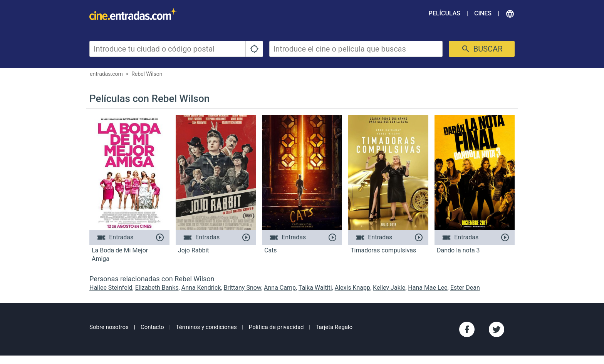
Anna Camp (280, 288)
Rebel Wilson (147, 74)
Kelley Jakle (389, 288)
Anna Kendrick (201, 288)
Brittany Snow (242, 288)
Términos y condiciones (206, 327)
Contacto (152, 327)
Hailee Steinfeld (111, 288)
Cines (483, 13)
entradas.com (106, 74)
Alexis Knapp (352, 288)
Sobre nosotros (109, 327)
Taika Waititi (315, 288)
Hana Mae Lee (428, 288)
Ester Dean (465, 288)
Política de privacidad (276, 327)
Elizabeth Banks (157, 288)
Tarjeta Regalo (334, 327)
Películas (445, 13)
